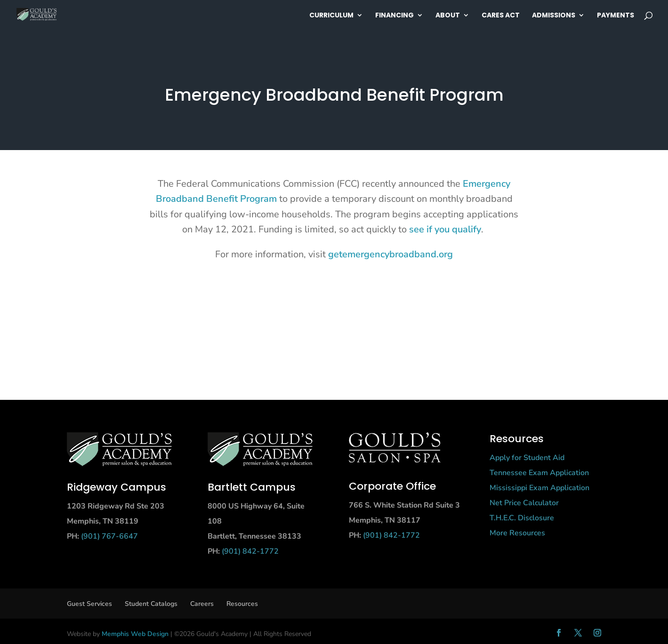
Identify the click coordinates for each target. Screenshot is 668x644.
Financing (394, 16)
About (448, 16)
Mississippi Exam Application (539, 488)
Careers (202, 604)
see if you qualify (445, 229)
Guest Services (89, 604)
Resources (242, 604)
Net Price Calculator (524, 503)
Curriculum (331, 16)
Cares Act (501, 16)
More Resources (517, 533)
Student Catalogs (151, 604)
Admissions (554, 16)
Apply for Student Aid (527, 458)
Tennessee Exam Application (539, 473)
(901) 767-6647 (109, 536)
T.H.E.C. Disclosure (522, 518)
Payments (616, 16)
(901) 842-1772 (250, 551)
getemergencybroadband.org (390, 254)
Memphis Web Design (135, 634)
